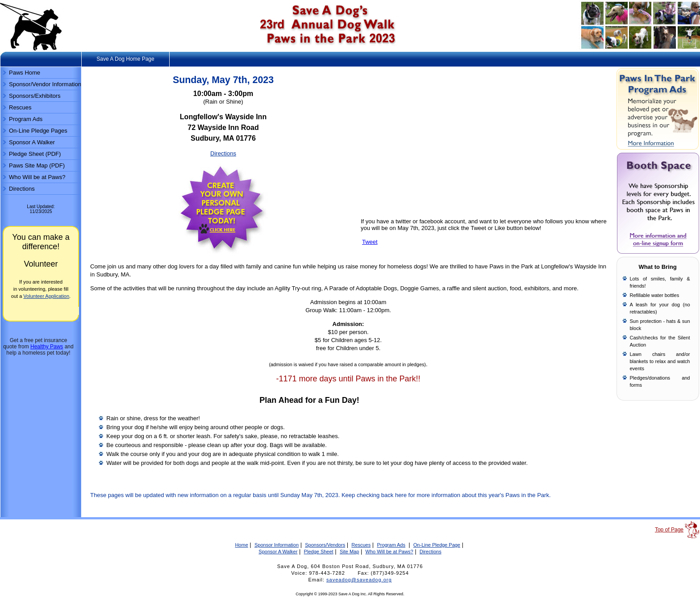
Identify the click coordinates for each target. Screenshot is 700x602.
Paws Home (25, 73)
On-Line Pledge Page (437, 545)
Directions (22, 189)
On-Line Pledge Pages (38, 131)
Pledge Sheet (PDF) (35, 154)
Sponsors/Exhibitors (35, 96)
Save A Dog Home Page (125, 59)
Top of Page (669, 530)
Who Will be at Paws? (37, 177)
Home (241, 545)
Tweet (370, 242)
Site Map (349, 552)
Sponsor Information (277, 545)
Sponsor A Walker (32, 142)
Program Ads (26, 119)
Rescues (20, 107)
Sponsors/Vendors (325, 545)
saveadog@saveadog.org (359, 580)
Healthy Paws (47, 347)
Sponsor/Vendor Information (45, 84)
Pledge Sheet (319, 552)
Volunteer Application (46, 296)
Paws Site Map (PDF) (37, 165)
